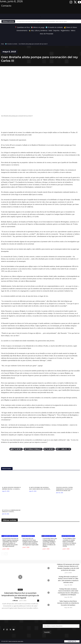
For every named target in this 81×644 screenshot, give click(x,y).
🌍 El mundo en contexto (11, 44)
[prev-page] (3, 554)
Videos (20, 590)
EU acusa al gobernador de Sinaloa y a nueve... (11, 511)
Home (2, 44)
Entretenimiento (28, 536)
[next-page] (6, 554)
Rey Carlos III (63, 449)
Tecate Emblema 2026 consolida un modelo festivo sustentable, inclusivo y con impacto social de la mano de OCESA (69, 542)
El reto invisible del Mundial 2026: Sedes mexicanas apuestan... (40, 488)
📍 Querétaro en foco (10, 536)
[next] (78, 21)
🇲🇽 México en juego (49, 536)
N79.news (49, 449)
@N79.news (16, 449)
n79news (15, 600)
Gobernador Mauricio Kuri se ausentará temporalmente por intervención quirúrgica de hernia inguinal (20, 595)
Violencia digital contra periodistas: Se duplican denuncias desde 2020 (64, 489)
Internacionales (33, 449)
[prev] (75, 21)
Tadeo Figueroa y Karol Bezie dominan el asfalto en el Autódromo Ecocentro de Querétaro (68, 603)
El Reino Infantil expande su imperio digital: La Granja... (11, 488)
